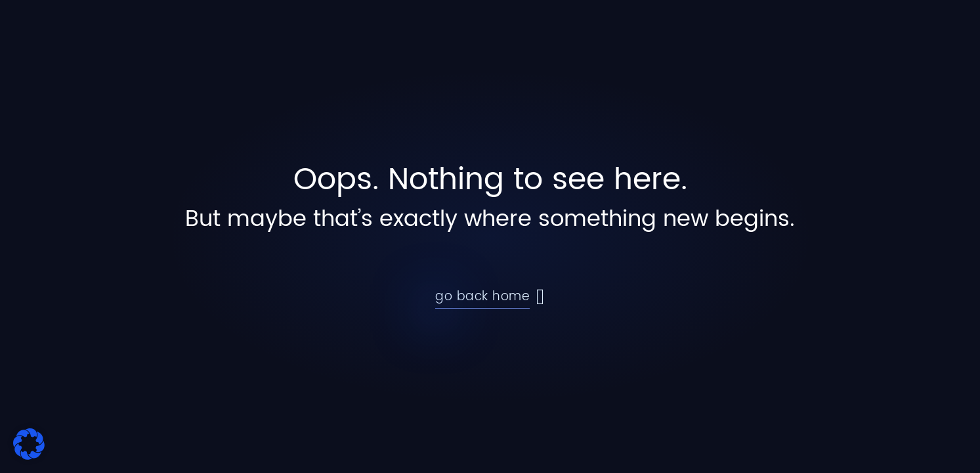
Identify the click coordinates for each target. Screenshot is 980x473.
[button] (29, 444)
